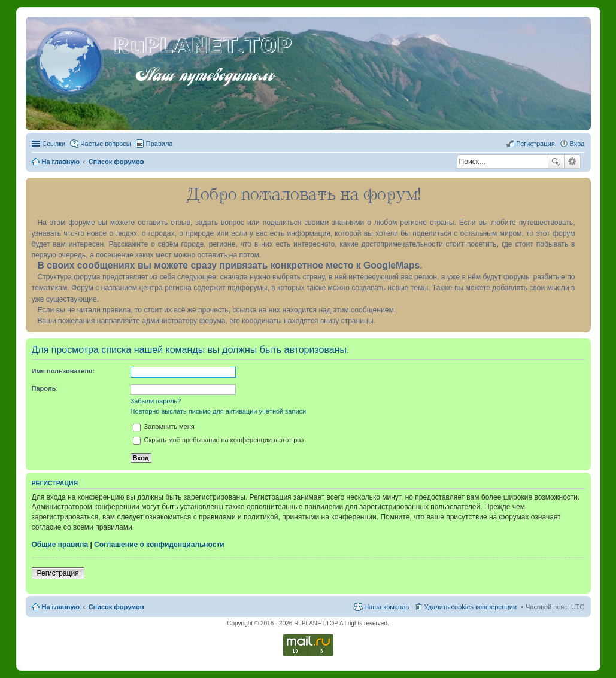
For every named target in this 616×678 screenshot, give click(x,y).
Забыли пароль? (156, 401)
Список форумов (116, 607)
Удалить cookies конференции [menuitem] (471, 607)
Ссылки (54, 144)
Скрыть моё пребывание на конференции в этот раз (219, 440)
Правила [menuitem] (160, 144)
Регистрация (58, 573)
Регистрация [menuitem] (535, 144)
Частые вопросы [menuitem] (106, 144)
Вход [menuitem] (577, 144)
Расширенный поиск (573, 162)
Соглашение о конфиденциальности (159, 545)
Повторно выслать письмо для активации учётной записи (219, 411)
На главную (61, 607)
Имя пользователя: (63, 371)
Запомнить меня (164, 427)
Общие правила (60, 545)
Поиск (556, 162)
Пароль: (45, 388)
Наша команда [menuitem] (386, 607)
